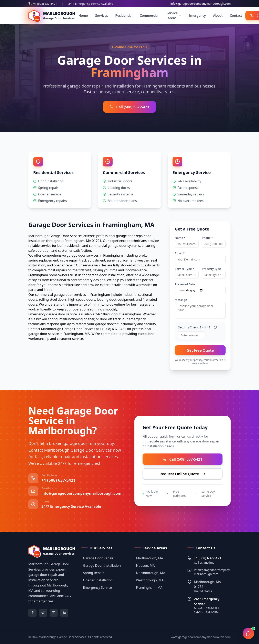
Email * (180, 253)
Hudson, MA (145, 565)
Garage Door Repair (97, 558)
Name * (180, 238)
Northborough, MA (150, 573)
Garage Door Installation (101, 565)
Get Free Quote (200, 350)
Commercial (149, 16)
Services (102, 16)
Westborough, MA (149, 580)
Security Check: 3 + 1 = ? (194, 327)
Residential (124, 16)
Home (83, 16)
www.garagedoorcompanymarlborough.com (201, 637)
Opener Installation (97, 580)
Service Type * (184, 269)
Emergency (197, 16)
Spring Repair (93, 573)
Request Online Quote (182, 474)
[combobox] (187, 275)
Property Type (211, 269)
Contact (236, 16)
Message (181, 300)
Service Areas (174, 16)
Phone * (207, 238)
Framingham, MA (148, 587)
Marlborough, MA (149, 558)
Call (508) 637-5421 (129, 107)
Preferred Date (185, 284)
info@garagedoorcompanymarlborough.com (201, 4)
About (218, 16)
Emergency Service (97, 587)
